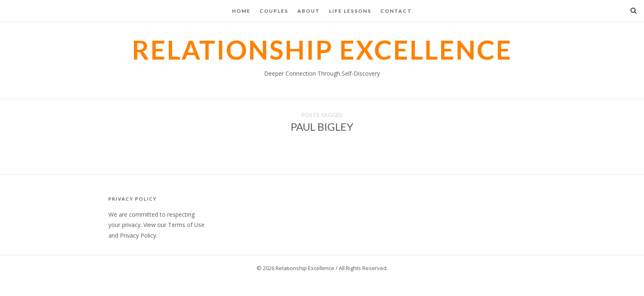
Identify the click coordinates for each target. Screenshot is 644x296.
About (309, 11)
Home (241, 11)
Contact (396, 11)
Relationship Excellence (322, 50)
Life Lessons (350, 11)
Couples (274, 11)
